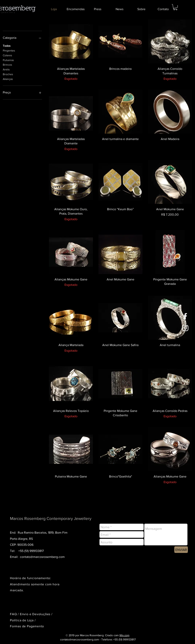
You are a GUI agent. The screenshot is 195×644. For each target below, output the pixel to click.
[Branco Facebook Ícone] (185, 316)
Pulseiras (8, 60)
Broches (8, 74)
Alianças (8, 79)
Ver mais (120, 500)
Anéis (6, 69)
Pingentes (9, 50)
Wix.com (124, 635)
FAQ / (15, 614)
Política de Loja (22, 620)
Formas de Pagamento (27, 626)
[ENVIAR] (181, 550)
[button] (175, 7)
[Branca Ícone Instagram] (185, 328)
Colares (7, 55)
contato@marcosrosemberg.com (42, 557)
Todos (7, 45)
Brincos (7, 64)
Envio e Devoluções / (36, 614)
